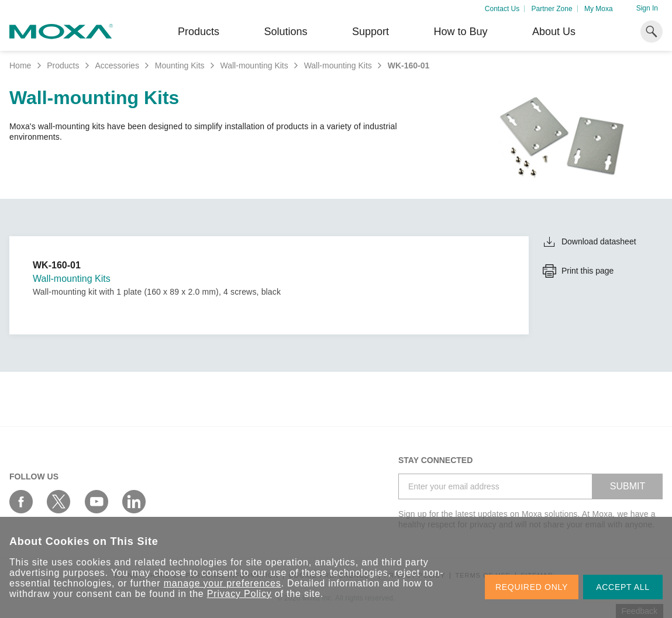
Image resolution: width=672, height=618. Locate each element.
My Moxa (599, 9)
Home (20, 65)
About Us (554, 32)
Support (371, 32)
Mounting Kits (180, 65)
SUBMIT (628, 486)
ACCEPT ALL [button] (623, 587)
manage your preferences (223, 583)
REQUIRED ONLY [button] (532, 587)
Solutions (285, 32)
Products (63, 65)
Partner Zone (552, 9)
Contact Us (502, 9)
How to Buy (460, 32)
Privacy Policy (239, 594)
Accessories (117, 65)
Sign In (647, 8)
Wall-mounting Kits (254, 65)
